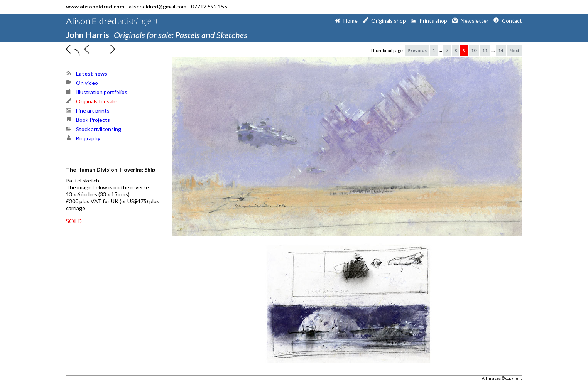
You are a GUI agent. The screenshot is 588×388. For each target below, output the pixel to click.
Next (514, 50)
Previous (417, 50)
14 (501, 50)
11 (485, 50)
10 (474, 50)
